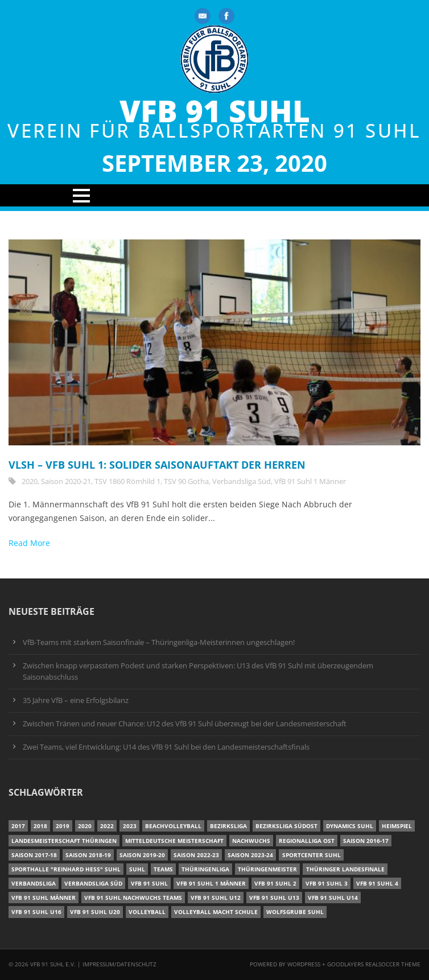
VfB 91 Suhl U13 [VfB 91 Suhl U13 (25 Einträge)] (274, 898)
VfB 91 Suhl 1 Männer (310, 481)
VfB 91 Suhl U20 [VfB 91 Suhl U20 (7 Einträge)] (95, 912)
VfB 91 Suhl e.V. (53, 964)
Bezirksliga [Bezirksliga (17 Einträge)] (228, 826)
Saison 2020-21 (66, 481)
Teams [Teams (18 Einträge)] (163, 869)
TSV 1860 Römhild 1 (127, 481)
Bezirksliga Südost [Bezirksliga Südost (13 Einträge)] (286, 826)
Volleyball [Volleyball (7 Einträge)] (147, 912)
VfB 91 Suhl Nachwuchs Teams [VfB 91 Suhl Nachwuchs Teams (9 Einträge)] (133, 898)
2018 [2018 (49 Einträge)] (40, 826)
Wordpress (305, 964)
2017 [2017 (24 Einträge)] (18, 826)
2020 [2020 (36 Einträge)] (85, 826)
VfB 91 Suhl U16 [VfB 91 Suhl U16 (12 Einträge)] (36, 912)
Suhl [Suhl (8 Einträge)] (137, 869)
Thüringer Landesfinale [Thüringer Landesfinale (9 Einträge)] (345, 869)
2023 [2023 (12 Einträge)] (130, 826)
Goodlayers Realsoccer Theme (374, 964)
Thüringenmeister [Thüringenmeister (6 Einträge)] (267, 869)
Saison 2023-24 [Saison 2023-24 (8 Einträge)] (250, 855)
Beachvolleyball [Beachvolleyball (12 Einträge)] (173, 826)
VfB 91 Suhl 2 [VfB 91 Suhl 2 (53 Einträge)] (275, 883)
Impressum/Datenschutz (119, 964)
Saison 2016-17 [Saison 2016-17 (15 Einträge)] (366, 841)
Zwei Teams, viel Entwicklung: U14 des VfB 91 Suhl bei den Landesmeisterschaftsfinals (166, 747)
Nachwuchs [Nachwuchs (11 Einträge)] (251, 841)
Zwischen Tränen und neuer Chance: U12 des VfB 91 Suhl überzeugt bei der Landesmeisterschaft (185, 724)
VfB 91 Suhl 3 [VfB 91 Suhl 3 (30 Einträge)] (327, 883)
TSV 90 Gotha (186, 481)
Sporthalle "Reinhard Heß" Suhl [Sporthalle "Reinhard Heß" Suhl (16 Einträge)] (66, 869)
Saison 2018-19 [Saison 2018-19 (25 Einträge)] (88, 855)
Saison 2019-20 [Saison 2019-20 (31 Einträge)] (142, 855)
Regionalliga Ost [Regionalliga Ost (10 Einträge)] (307, 841)
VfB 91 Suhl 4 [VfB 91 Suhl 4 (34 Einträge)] (377, 883)
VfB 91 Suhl (215, 111)
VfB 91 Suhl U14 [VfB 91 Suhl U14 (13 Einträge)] (333, 898)
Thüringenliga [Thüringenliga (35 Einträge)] (205, 869)
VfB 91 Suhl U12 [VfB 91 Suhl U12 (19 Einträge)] (216, 898)
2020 (30, 481)
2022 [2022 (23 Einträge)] (107, 826)
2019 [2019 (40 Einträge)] (63, 826)
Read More (29, 543)
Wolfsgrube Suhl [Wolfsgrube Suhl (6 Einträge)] (295, 912)
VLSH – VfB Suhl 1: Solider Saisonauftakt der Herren (157, 465)
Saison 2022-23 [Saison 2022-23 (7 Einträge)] (196, 855)
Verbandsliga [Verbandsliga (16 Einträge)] (34, 883)
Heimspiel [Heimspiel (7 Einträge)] (397, 826)
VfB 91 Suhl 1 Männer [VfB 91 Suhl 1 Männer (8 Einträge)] (211, 883)
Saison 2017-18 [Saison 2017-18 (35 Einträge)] (34, 855)
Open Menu (214, 195)
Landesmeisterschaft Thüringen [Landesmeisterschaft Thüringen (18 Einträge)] (64, 841)
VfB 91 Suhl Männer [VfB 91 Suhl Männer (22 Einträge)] (44, 898)
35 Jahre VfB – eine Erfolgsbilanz (76, 700)
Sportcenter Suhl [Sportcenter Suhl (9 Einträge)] (312, 855)
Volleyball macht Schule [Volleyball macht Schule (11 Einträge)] (216, 912)
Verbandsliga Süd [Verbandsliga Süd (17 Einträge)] (93, 883)
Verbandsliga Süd (242, 481)
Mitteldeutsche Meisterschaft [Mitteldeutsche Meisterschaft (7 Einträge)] (174, 841)
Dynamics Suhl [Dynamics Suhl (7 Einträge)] (350, 826)
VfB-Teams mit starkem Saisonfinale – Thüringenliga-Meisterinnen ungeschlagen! (159, 642)
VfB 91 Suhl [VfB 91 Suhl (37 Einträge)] (149, 883)
